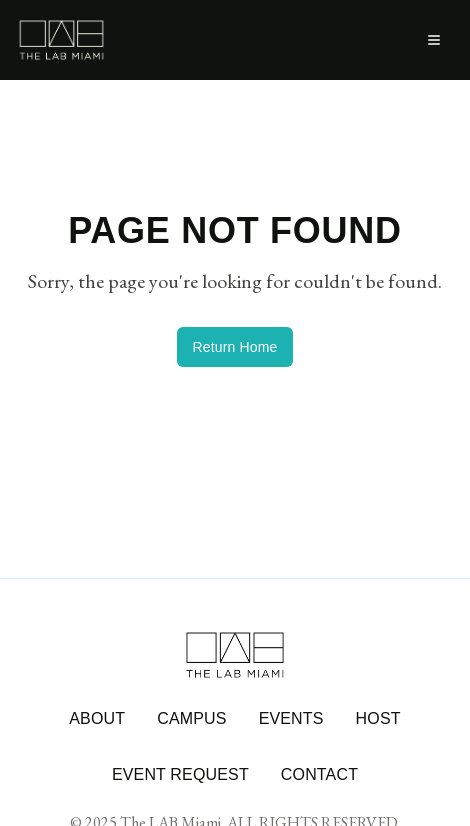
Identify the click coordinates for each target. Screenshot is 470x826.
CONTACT (319, 774)
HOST (378, 718)
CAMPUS (191, 718)
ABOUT (97, 718)
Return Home (235, 347)
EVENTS (291, 718)
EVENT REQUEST (180, 774)
